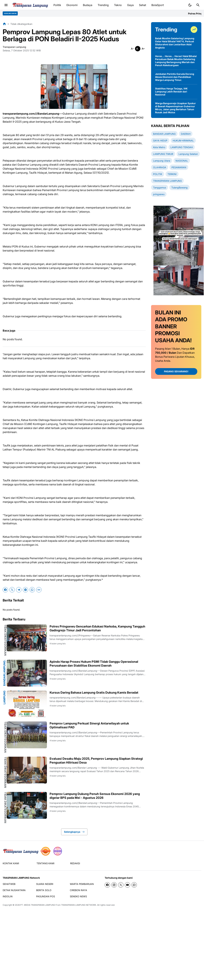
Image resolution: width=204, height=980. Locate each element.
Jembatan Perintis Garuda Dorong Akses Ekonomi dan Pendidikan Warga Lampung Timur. (175, 77)
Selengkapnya (74, 832)
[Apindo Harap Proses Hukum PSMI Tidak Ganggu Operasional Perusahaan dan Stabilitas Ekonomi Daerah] (27, 673)
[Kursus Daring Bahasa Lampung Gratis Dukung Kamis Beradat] (27, 704)
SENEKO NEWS (78, 896)
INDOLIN (8, 896)
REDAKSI (75, 863)
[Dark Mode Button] (190, 5)
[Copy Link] (39, 590)
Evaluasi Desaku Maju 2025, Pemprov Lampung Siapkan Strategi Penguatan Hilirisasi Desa (96, 761)
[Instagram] (114, 885)
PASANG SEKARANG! (176, 371)
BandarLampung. (4, 673)
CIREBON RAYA (78, 890)
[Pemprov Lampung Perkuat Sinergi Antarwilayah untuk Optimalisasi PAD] (27, 735)
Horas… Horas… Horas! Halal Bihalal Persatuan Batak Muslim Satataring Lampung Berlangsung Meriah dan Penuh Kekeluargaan (176, 61)
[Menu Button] (6, 5)
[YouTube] (127, 885)
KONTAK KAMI (11, 863)
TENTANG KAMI (45, 863)
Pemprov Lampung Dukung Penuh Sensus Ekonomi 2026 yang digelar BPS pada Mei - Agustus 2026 (95, 796)
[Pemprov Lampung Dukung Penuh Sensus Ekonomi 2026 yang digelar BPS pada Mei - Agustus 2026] (27, 805)
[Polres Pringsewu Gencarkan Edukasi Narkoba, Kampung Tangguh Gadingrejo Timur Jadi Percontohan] (27, 638)
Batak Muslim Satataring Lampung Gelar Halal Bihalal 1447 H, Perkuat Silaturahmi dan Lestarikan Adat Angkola (175, 43)
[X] (12, 590)
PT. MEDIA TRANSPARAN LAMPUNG (38, 905)
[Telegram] (19, 590)
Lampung (4, 697)
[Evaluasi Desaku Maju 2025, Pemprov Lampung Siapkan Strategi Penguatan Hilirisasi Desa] (27, 770)
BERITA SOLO (44, 890)
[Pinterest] (25, 590)
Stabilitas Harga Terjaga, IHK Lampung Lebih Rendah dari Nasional (171, 92)
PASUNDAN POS (46, 896)
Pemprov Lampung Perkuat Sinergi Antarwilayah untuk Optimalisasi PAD (89, 725)
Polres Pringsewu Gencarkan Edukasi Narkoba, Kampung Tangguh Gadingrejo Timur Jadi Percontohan (97, 628)
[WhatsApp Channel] (134, 885)
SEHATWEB (9, 884)
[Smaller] (132, 49)
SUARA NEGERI (45, 884)
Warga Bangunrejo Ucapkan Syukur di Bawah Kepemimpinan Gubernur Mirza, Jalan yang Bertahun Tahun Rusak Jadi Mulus (175, 108)
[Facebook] (5, 590)
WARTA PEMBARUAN (82, 884)
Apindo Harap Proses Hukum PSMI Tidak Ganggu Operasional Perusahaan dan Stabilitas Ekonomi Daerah (94, 664)
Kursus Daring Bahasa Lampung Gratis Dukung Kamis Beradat (94, 693)
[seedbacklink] (46, 851)
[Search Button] (198, 5)
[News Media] (58, 851)
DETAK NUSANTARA (14, 890)
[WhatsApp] (32, 590)
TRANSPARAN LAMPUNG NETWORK (79, 905)
